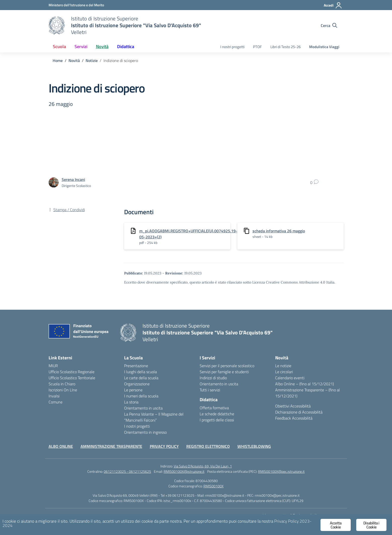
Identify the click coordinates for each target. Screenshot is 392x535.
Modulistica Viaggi (324, 47)
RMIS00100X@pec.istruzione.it (281, 471)
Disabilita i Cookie (371, 525)
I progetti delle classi (217, 420)
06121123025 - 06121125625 (127, 471)
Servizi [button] (81, 46)
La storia (131, 402)
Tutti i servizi (210, 390)
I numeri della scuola (141, 396)
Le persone (133, 390)
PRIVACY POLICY (164, 446)
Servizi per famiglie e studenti (224, 372)
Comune (56, 402)
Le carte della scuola (141, 378)
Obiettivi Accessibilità (293, 406)
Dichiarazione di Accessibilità (299, 412)
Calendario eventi (290, 378)
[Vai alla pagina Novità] (74, 60)
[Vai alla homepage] (57, 25)
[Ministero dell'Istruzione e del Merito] (76, 5)
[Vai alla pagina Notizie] (92, 60)
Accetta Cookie (336, 525)
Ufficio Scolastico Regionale (72, 372)
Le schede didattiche (217, 414)
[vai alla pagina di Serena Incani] (73, 179)
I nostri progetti (232, 47)
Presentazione (136, 366)
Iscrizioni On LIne (63, 390)
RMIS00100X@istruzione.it (184, 471)
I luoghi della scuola (140, 372)
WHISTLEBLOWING (254, 446)
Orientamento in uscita (143, 408)
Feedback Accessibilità (294, 418)
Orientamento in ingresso (145, 432)
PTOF (257, 47)
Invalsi (54, 396)
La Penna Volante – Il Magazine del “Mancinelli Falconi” (154, 417)
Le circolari (284, 372)
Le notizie (283, 366)
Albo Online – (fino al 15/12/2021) (305, 384)
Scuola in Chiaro (62, 384)
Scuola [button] (59, 46)
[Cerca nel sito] (329, 25)
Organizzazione (137, 384)
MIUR (53, 366)
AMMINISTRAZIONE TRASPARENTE (111, 446)
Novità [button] (102, 46)
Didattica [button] (126, 46)
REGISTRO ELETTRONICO (208, 446)
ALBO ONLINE (61, 446)
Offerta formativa (214, 408)
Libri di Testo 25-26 (286, 47)
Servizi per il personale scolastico (227, 366)
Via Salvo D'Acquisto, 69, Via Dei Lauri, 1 (203, 466)
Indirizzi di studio (213, 378)
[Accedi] (333, 5)
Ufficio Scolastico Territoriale (72, 378)
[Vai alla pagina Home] (58, 60)
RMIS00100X (213, 486)
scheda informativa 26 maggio (279, 231)
